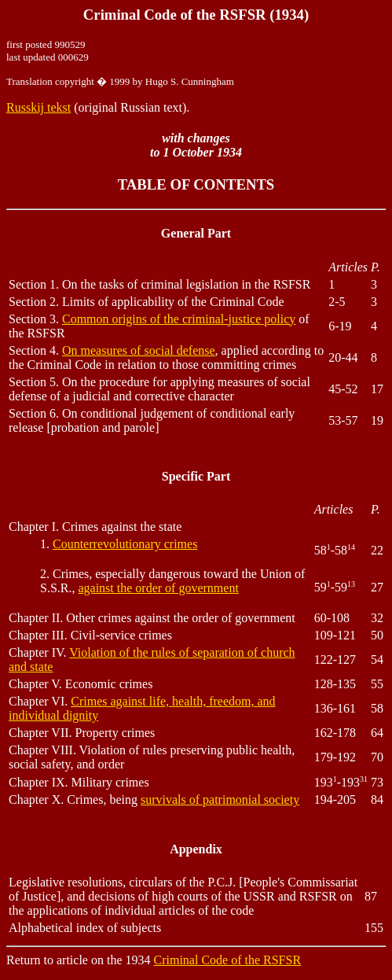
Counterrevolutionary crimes (125, 544)
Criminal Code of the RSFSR (228, 960)
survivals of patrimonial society (220, 799)
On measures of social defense (139, 350)
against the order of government (158, 588)
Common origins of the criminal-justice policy (179, 319)
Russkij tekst (38, 107)
